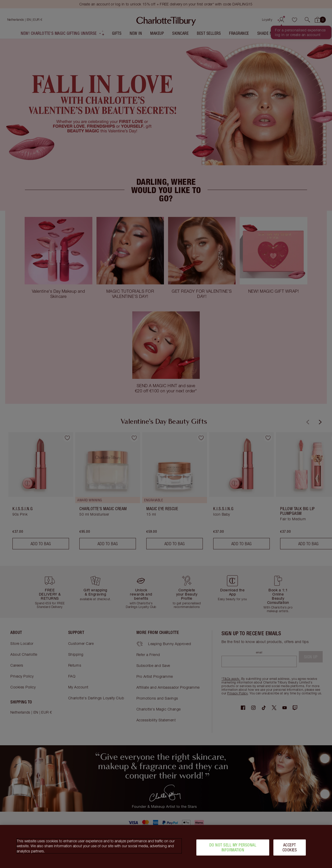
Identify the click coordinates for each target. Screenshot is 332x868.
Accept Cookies (290, 847)
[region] (166, 846)
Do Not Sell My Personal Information (233, 847)
